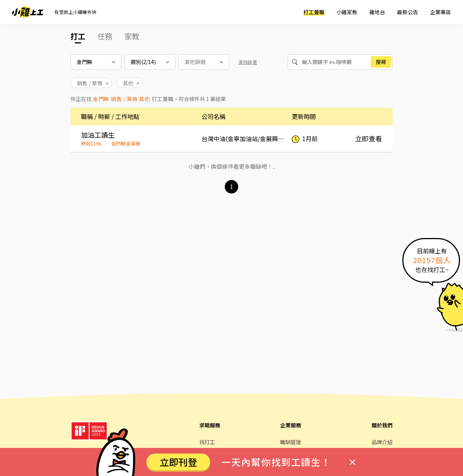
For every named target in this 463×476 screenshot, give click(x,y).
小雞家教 (347, 12)
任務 (105, 36)
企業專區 (441, 12)
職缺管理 (291, 442)
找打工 (207, 442)
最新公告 (408, 12)
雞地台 (377, 12)
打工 (78, 36)
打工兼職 (314, 12)
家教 (132, 36)
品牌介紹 (382, 442)
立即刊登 (178, 462)
